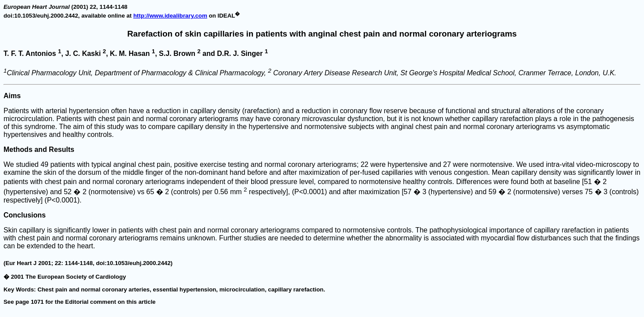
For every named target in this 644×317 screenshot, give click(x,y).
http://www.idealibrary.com (170, 16)
